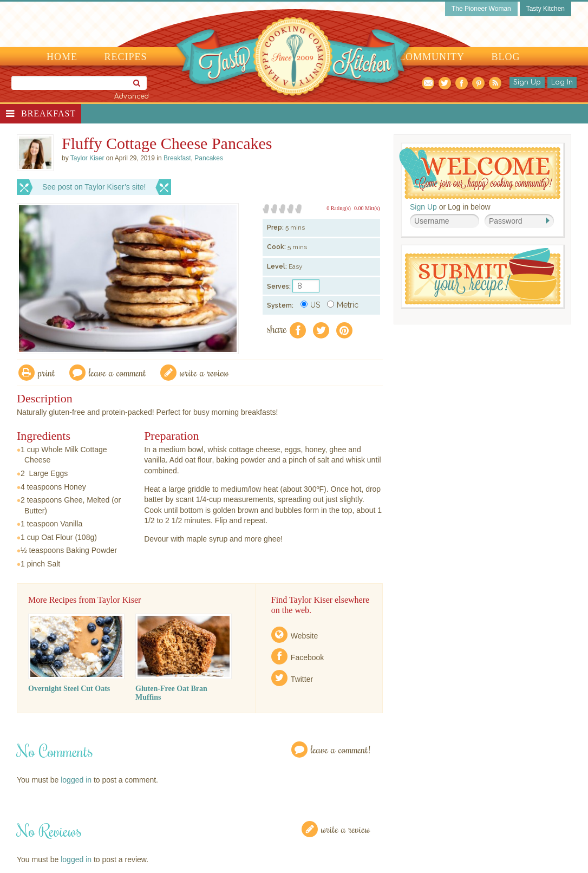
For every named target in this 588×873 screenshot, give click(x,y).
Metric (343, 305)
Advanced (132, 96)
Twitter (302, 679)
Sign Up (527, 82)
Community (432, 57)
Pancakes (209, 158)
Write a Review (346, 829)
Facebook (307, 657)
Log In (562, 82)
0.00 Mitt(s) (367, 208)
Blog (506, 57)
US (310, 305)
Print (47, 372)
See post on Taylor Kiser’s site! (94, 187)
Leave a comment (117, 372)
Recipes (126, 57)
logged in (76, 780)
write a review (204, 372)
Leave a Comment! (341, 749)
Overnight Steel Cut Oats (69, 689)
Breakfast (48, 113)
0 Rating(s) (339, 208)
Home (62, 57)
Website (304, 636)
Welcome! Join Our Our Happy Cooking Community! (480, 173)
